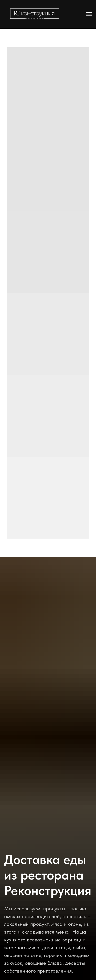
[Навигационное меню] (89, 14)
